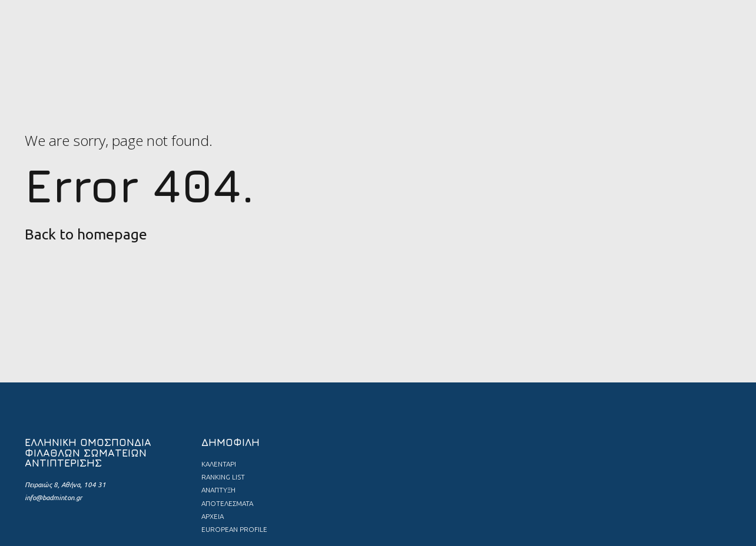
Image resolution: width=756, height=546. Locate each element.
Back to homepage (86, 234)
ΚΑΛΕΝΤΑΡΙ (219, 464)
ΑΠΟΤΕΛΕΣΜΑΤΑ (227, 503)
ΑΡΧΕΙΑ (213, 516)
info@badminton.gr (53, 497)
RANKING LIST (223, 477)
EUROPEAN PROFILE (234, 529)
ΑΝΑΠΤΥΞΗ (218, 490)
